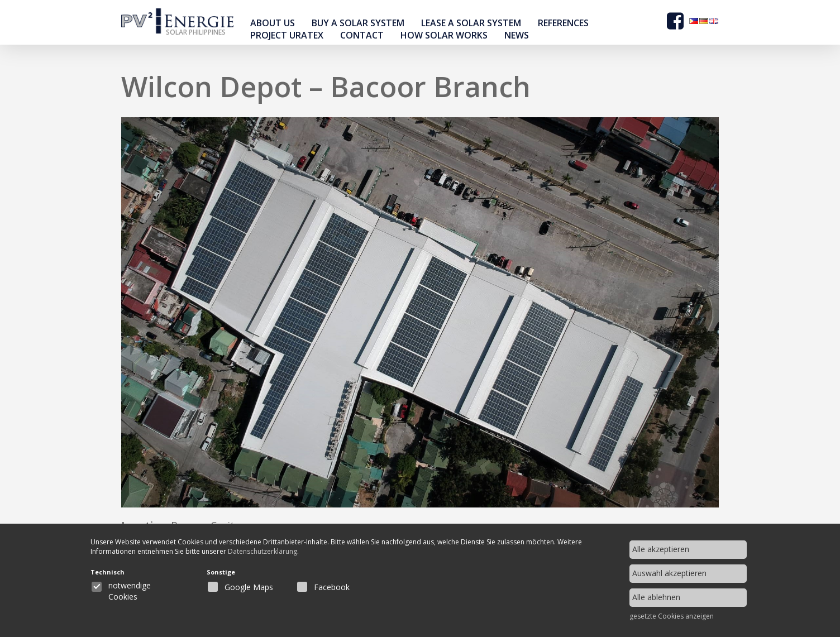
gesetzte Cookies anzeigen (672, 616)
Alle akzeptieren (661, 549)
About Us (273, 23)
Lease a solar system (471, 23)
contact (362, 35)
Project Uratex (287, 35)
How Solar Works (444, 35)
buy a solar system (358, 23)
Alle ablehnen (656, 597)
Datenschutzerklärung (273, 552)
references (563, 23)
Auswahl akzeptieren (669, 573)
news (517, 35)
